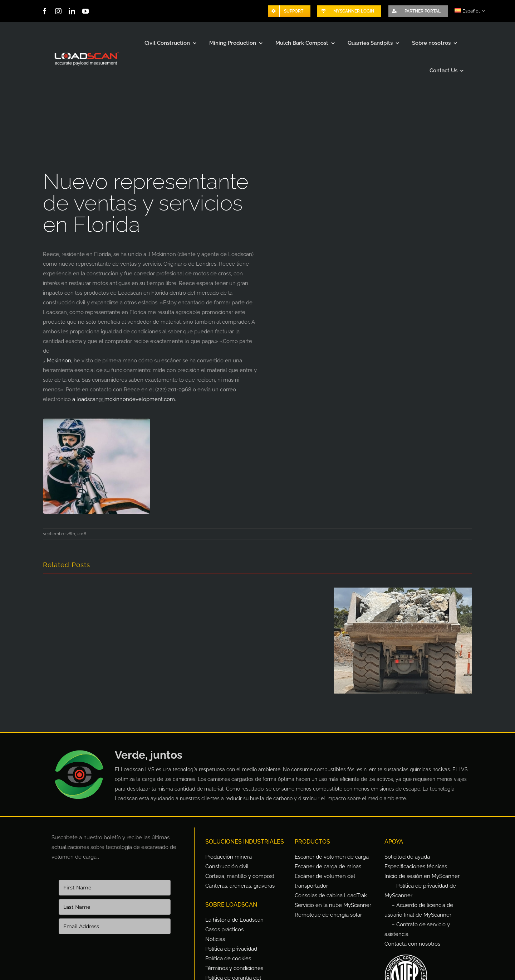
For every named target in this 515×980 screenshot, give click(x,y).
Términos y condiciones (234, 968)
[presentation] (113, 964)
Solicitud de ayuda (407, 857)
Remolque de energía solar (328, 915)
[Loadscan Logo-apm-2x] (86, 52)
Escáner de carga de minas (328, 866)
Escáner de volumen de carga (332, 857)
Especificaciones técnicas (416, 866)
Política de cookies (228, 959)
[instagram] (58, 11)
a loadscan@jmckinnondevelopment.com (124, 399)
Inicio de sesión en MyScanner (422, 876)
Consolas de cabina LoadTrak (331, 895)
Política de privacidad (231, 949)
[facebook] (45, 11)
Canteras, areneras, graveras (240, 886)
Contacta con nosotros (412, 944)
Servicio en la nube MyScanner (333, 905)
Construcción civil (227, 866)
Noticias (215, 939)
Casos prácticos (224, 930)
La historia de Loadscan (234, 920)
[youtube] (85, 11)
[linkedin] (72, 11)
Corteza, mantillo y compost (240, 876)
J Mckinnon (57, 361)
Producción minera (229, 857)
